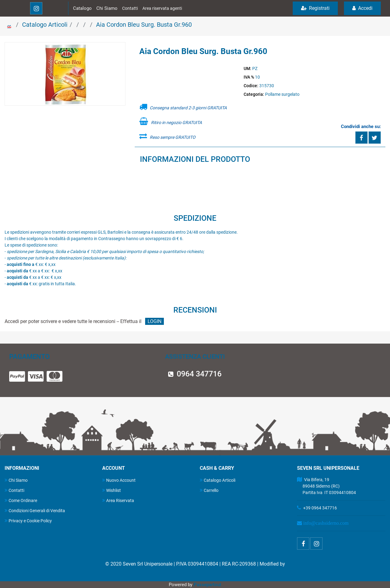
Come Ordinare (21, 500)
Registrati (315, 8)
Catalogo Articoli (45, 25)
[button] (65, 74)
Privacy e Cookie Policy (28, 521)
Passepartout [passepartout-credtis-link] (207, 585)
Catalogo (82, 8)
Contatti (130, 8)
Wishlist (112, 490)
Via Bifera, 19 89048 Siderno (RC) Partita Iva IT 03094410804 (326, 486)
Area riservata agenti (162, 8)
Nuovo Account (119, 480)
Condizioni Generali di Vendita (35, 510)
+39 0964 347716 (320, 508)
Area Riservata (118, 500)
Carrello (209, 490)
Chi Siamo (107, 8)
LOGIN (154, 321)
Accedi (362, 8)
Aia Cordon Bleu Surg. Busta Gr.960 (144, 25)
